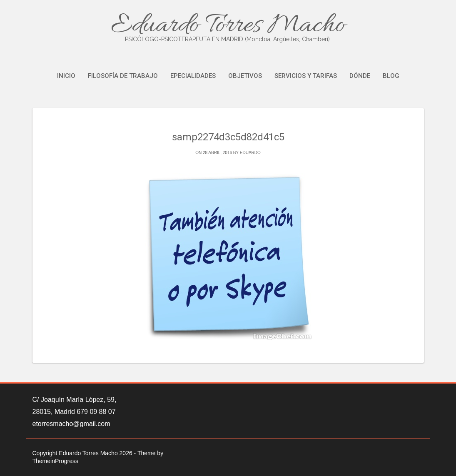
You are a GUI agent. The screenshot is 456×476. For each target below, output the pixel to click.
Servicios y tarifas (306, 76)
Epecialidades (193, 76)
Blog (391, 76)
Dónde (360, 76)
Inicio (66, 76)
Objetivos (245, 76)
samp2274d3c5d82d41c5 (228, 137)
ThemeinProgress (56, 461)
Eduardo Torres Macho (228, 26)
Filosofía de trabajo (123, 76)
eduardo (250, 153)
